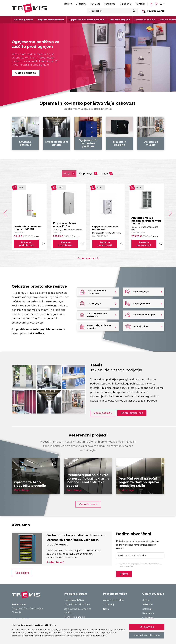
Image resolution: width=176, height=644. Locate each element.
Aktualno (81, 4)
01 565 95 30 (20, 616)
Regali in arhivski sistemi (77, 602)
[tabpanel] (88, 58)
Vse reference (88, 502)
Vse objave (22, 571)
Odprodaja (89, 173)
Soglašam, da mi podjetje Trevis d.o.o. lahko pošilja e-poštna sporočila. (140, 562)
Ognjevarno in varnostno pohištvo (78, 608)
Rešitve (68, 4)
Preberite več (55, 560)
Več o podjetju (103, 410)
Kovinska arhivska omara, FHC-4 (64, 224)
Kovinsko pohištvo (74, 598)
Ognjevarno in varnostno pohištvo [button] (87, 20)
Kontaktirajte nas (134, 410)
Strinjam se (147, 627)
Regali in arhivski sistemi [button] (51, 20)
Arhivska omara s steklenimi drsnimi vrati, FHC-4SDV (146, 220)
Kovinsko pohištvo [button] (24, 20)
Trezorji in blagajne (74, 614)
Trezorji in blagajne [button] (120, 20)
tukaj (103, 636)
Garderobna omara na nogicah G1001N (28, 227)
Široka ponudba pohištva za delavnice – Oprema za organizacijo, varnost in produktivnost (79, 537)
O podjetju (126, 4)
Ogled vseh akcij (88, 258)
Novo (114, 173)
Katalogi (95, 4)
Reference (110, 4)
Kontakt (140, 4)
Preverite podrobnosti (26, 243)
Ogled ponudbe (26, 73)
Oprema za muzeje (145, 20)
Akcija (63, 173)
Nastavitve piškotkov (147, 635)
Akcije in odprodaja (114, 598)
